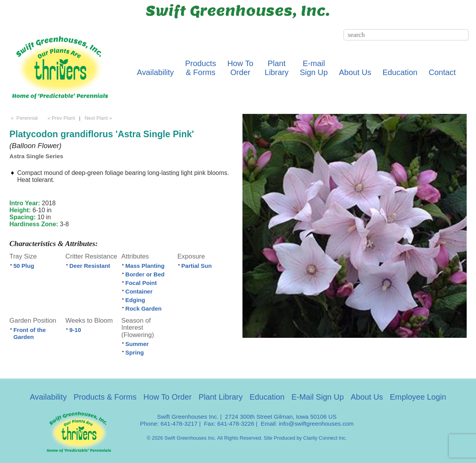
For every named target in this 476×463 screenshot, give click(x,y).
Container (139, 291)
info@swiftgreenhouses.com (316, 424)
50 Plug (24, 266)
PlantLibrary (277, 68)
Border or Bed (145, 274)
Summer (137, 344)
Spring (135, 352)
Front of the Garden (29, 333)
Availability (155, 72)
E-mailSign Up (314, 68)
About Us (355, 72)
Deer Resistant (90, 266)
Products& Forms (201, 68)
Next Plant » (99, 118)
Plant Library (221, 397)
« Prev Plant (61, 118)
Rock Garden (144, 308)
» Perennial (24, 118)
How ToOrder (240, 68)
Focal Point (141, 283)
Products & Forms (105, 397)
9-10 (75, 330)
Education (400, 72)
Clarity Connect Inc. (325, 438)
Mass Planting (145, 266)
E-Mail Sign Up (318, 397)
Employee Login (418, 397)
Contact (442, 72)
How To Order (167, 397)
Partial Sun (197, 266)
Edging (135, 300)
